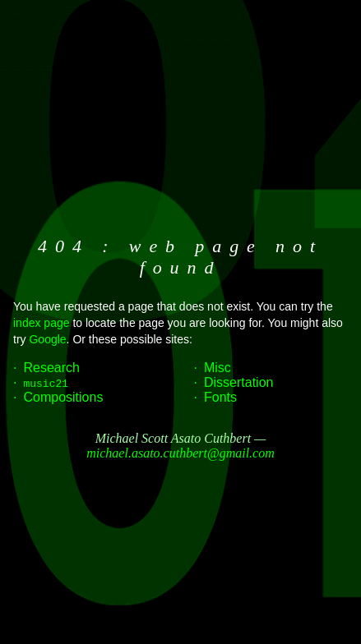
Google (47, 339)
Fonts (220, 397)
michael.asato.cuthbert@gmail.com (180, 453)
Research (51, 368)
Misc (218, 368)
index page (42, 323)
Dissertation (238, 382)
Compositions (63, 397)
